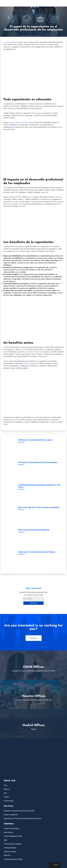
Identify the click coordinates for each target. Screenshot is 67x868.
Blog (5, 793)
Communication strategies (13, 844)
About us (7, 789)
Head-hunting (8, 832)
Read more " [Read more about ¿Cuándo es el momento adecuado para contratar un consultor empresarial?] (22, 510)
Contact (6, 797)
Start (5, 785)
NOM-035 (7, 855)
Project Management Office (13, 836)
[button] (57, 7)
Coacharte (27, 363)
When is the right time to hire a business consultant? (39, 507)
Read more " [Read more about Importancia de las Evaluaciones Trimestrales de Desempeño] (22, 554)
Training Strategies (10, 848)
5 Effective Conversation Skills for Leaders (35, 440)
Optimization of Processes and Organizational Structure (23, 818)
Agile (6, 840)
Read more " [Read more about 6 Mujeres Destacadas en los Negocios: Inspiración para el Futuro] (22, 489)
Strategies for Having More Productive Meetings (38, 462)
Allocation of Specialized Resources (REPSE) (19, 811)
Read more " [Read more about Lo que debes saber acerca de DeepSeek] (22, 532)
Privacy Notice (9, 801)
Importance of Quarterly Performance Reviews (37, 552)
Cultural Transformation (12, 828)
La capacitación (8, 42)
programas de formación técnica (19, 122)
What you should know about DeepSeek (34, 530)
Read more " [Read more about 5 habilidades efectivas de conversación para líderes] (22, 442)
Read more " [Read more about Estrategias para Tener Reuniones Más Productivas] (22, 465)
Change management (11, 815)
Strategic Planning (10, 852)
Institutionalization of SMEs (13, 859)
